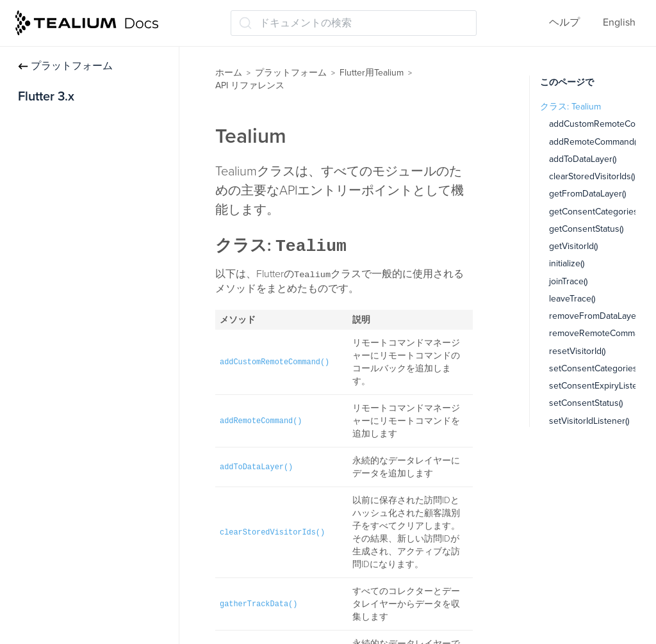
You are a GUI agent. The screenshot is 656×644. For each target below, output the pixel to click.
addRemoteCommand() (594, 142)
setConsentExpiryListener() (602, 386)
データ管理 (44, 249)
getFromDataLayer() (587, 194)
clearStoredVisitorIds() (592, 176)
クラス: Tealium (570, 107)
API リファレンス (63, 274)
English (619, 22)
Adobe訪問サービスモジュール (89, 174)
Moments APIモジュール (73, 224)
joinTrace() (568, 281)
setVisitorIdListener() (589, 421)
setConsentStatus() (586, 403)
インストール (49, 124)
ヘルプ (564, 22)
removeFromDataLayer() (596, 316)
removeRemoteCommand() (601, 333)
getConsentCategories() (595, 212)
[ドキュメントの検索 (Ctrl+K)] (354, 23)
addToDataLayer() (583, 159)
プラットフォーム (65, 66)
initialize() (567, 263)
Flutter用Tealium (372, 73)
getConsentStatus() (586, 229)
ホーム (229, 73)
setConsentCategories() (595, 368)
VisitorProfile (58, 350)
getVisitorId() (573, 246)
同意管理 (38, 199)
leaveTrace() (572, 299)
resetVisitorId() (577, 351)
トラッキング (49, 149)
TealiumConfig (61, 325)
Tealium (47, 300)
